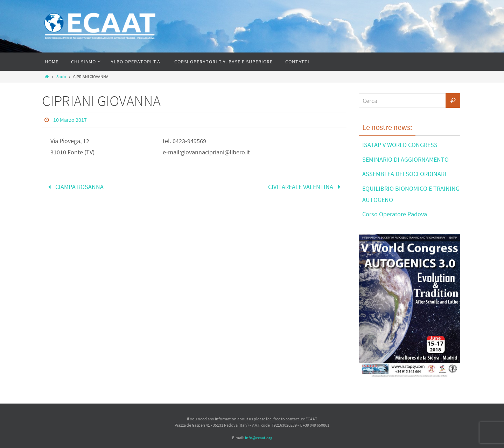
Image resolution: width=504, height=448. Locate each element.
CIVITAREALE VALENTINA (306, 187)
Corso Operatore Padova (395, 214)
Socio (61, 76)
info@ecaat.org (259, 438)
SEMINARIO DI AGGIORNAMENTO (405, 159)
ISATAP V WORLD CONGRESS (400, 145)
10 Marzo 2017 (70, 120)
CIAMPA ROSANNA (74, 187)
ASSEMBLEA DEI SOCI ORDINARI (404, 174)
